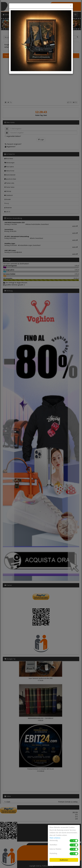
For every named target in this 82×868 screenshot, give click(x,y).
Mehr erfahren (55, 838)
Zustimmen (64, 860)
